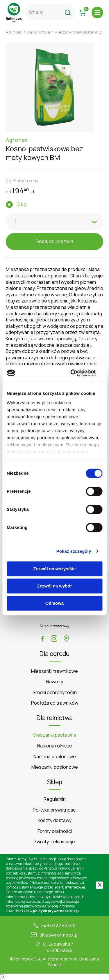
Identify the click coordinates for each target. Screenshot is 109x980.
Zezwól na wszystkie (55, 569)
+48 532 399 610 (58, 926)
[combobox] (54, 222)
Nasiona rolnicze (55, 746)
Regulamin (55, 799)
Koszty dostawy (55, 820)
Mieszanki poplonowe (55, 767)
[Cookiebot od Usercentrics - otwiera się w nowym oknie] (78, 373)
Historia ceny (22, 181)
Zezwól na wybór (54, 586)
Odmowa (54, 603)
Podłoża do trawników (55, 703)
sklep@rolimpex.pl (59, 935)
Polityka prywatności (55, 810)
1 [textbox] (16, 222)
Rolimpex (14, 32)
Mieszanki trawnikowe (54, 671)
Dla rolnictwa (38, 32)
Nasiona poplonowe (55, 757)
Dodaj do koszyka (54, 241)
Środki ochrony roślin (55, 693)
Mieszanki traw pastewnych (80, 32)
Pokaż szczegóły (74, 551)
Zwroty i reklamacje (54, 842)
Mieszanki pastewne (54, 735)
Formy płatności (55, 831)
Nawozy (55, 682)
